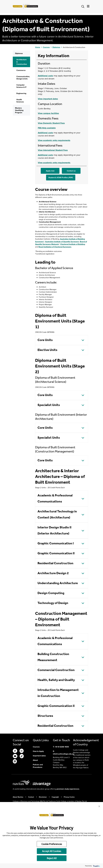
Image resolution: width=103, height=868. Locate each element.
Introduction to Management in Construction (58, 742)
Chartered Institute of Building (73, 293)
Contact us (71, 220)
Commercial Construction (56, 719)
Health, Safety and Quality (56, 729)
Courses (46, 96)
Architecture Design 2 (53, 622)
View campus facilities (48, 162)
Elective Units (47, 399)
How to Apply (38, 800)
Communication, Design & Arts (23, 127)
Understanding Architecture (58, 632)
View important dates (48, 148)
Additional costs (45, 125)
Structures (45, 765)
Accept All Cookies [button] (52, 851)
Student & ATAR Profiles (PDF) (61, 227)
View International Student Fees (53, 199)
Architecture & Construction (22, 111)
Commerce (21, 119)
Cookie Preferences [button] (52, 844)
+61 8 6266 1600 (62, 796)
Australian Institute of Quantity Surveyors (62, 291)
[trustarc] (96, 866)
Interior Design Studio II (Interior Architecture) (54, 580)
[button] (99, 806)
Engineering (21, 142)
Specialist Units (49, 454)
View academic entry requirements (54, 189)
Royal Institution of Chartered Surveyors (55, 296)
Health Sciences (20, 150)
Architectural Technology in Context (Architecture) (57, 564)
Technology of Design (53, 652)
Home (38, 96)
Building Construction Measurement (53, 706)
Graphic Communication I (56, 593)
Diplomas (19, 102)
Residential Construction (55, 612)
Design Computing (51, 642)
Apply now (50, 220)
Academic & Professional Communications (55, 548)
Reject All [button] (52, 858)
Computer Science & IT (21, 135)
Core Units (45, 389)
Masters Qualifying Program (19, 159)
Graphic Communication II (56, 603)
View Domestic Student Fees (51, 172)
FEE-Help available (47, 177)
